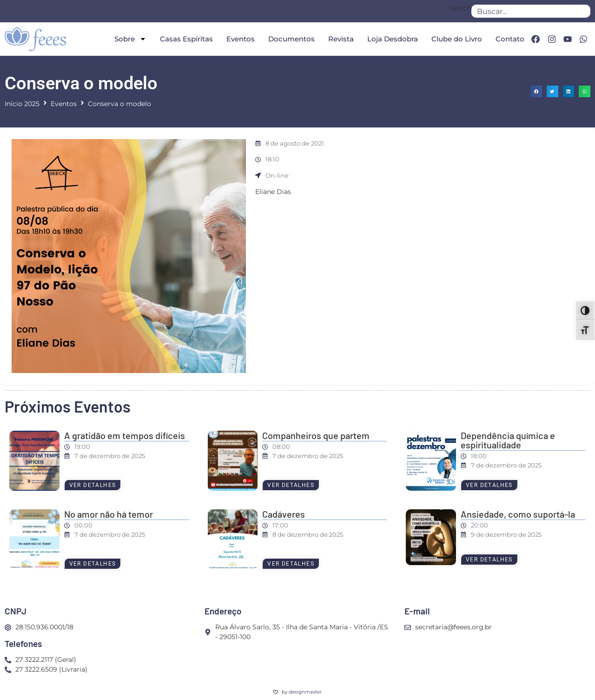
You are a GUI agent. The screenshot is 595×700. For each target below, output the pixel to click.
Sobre (128, 39)
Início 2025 (22, 104)
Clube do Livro (454, 39)
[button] (536, 91)
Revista (339, 39)
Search (460, 8)
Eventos (238, 39)
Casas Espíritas (184, 39)
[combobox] (531, 11)
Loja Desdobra (390, 39)
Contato (508, 39)
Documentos (289, 39)
